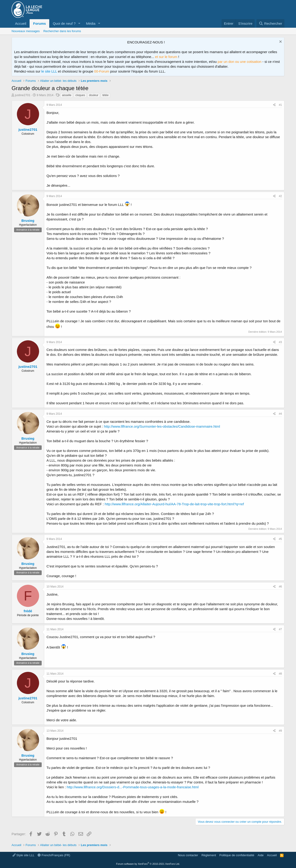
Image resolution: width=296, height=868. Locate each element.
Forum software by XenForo (148, 864)
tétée (106, 95)
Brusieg (28, 221)
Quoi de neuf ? (64, 23)
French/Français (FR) (54, 855)
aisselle (67, 95)
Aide (261, 855)
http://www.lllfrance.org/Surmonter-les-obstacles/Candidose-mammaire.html (162, 426)
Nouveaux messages (26, 31)
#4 (280, 414)
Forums (39, 23)
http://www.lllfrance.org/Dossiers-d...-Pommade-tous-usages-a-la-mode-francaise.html (133, 787)
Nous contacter (188, 855)
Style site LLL (23, 855)
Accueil (21, 23)
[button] (79, 23)
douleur (94, 95)
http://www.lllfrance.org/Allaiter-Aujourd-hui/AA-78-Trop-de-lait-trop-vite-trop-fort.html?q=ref (174, 504)
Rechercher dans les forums (62, 31)
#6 (280, 587)
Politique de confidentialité (237, 855)
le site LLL (49, 71)
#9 (280, 731)
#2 (280, 196)
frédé (28, 611)
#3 (280, 342)
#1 (280, 105)
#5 (280, 539)
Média (91, 23)
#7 (280, 629)
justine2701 (23, 95)
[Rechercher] (270, 23)
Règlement (209, 855)
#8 (280, 674)
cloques (80, 95)
